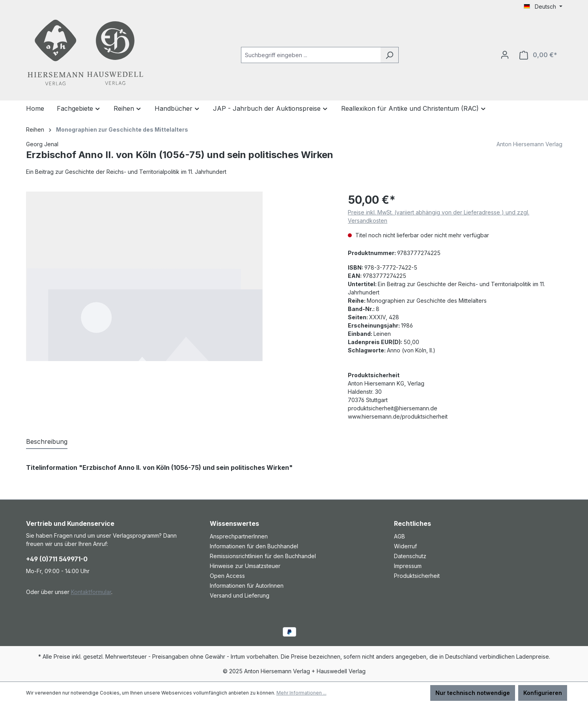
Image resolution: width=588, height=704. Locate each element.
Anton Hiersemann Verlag (529, 144)
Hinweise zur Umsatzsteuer (245, 566)
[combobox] (311, 55)
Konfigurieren (543, 693)
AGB (399, 536)
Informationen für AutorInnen (247, 586)
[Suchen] (389, 55)
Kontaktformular (91, 592)
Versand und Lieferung (240, 595)
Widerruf (405, 546)
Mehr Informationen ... (301, 693)
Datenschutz (410, 556)
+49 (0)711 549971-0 (57, 559)
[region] (179, 276)
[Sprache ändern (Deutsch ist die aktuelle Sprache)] (543, 7)
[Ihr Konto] (505, 55)
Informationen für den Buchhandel (254, 546)
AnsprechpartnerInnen (239, 536)
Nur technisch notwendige (473, 693)
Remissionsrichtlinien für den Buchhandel (263, 556)
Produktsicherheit (417, 576)
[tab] (47, 442)
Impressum (408, 566)
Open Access (227, 576)
